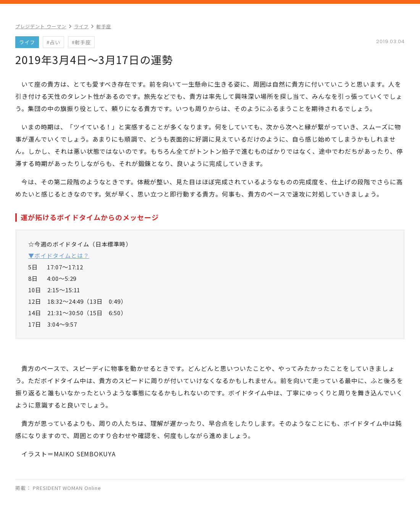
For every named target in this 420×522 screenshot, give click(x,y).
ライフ (82, 26)
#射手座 (81, 42)
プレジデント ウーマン (41, 26)
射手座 (104, 26)
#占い (53, 42)
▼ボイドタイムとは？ (59, 255)
